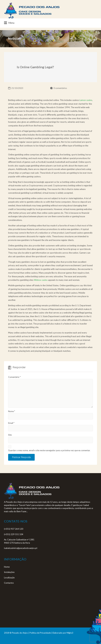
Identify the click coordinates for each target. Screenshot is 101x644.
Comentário (14, 377)
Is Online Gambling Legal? (35, 67)
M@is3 (70, 633)
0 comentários (60, 88)
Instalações (9, 572)
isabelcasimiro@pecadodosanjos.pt (21, 548)
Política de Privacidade (40, 633)
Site (10, 435)
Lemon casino (86, 100)
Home (7, 567)
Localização (9, 578)
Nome (12, 411)
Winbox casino (41, 280)
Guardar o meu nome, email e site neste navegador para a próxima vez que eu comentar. (49, 450)
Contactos (9, 583)
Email (11, 423)
